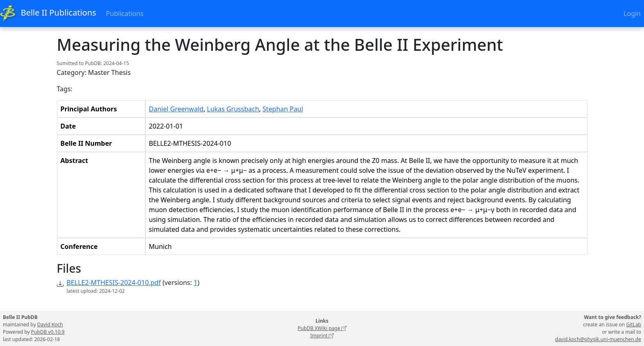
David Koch (50, 325)
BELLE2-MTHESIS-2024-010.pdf (114, 283)
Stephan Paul (283, 109)
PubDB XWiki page (322, 328)
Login (632, 14)
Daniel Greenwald (176, 109)
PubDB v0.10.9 (48, 332)
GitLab (634, 325)
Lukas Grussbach (233, 109)
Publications (125, 14)
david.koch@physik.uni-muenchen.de (598, 339)
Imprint (322, 336)
